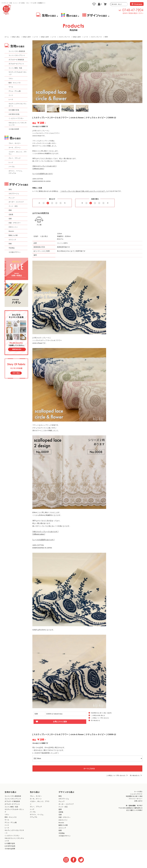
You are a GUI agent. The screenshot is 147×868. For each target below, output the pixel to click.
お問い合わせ (138, 801)
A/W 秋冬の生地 (14, 114)
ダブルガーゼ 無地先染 (16, 60)
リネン (11, 78)
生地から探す (27, 37)
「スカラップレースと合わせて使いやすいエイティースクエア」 (83, 191)
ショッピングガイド (136, 794)
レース (36, 37)
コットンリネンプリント (17, 55)
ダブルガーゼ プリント (16, 64)
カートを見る (138, 791)
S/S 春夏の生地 (14, 110)
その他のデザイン (15, 252)
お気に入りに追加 (60, 722)
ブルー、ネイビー (15, 143)
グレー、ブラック (15, 158)
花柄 (10, 219)
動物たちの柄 (13, 235)
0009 (106, 37)
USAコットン (13, 227)
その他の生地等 (14, 129)
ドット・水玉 (13, 206)
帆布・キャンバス (15, 83)
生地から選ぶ (16, 37)
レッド (11, 162)
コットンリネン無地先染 (17, 51)
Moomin (11, 231)
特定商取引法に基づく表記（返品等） (102, 713)
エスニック (12, 240)
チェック (12, 198)
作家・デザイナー (15, 223)
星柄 (10, 210)
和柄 (10, 244)
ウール (11, 87)
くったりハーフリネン (16, 118)
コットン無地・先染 (15, 68)
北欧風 (11, 214)
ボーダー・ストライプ (16, 202)
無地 (10, 189)
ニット (11, 95)
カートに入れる (87, 768)
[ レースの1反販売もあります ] (43, 174)
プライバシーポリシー (136, 799)
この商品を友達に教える (98, 715)
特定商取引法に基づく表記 (134, 796)
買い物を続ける (95, 720)
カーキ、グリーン (15, 148)
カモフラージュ (14, 194)
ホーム (7, 37)
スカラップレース (64, 37)
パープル (12, 167)
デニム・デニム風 (15, 91)
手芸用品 (12, 248)
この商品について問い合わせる (100, 718)
